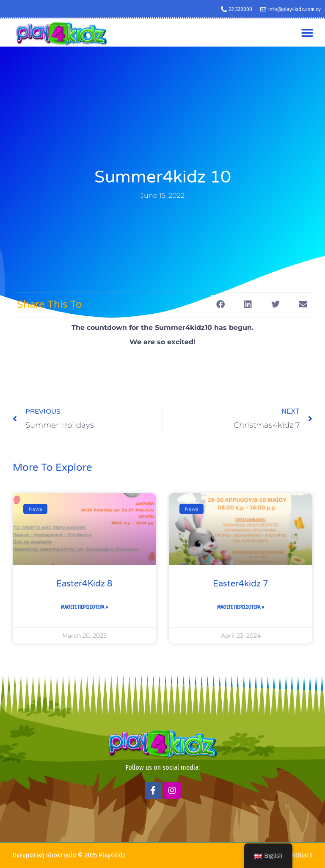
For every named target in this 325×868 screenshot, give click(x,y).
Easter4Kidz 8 (84, 584)
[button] (307, 33)
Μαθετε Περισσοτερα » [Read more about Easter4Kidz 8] (84, 607)
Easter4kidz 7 (241, 584)
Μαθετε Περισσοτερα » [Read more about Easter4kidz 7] (241, 607)
